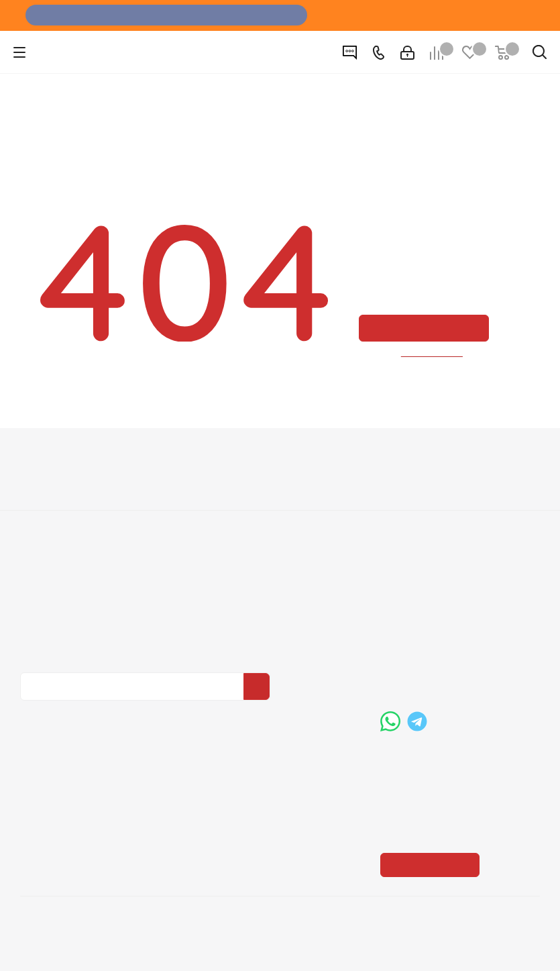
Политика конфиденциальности (88, 611)
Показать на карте (434, 783)
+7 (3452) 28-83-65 (113, 947)
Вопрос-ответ (414, 482)
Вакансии (43, 501)
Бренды (400, 501)
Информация (237, 458)
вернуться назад (433, 353)
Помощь (404, 458)
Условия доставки (243, 501)
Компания (48, 458)
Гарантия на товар (245, 519)
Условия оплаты (238, 482)
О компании (49, 482)
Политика (44, 519)
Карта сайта (409, 519)
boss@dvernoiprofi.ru (452, 670)
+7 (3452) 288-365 (447, 601)
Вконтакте (34, 712)
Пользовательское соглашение (276, 538)
